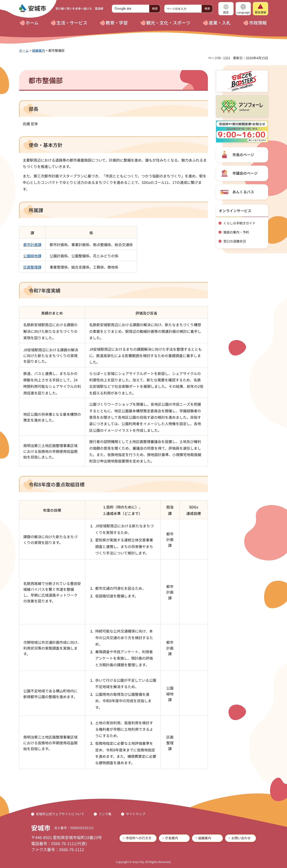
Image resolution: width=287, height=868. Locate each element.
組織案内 (39, 50)
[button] (226, 9)
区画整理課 (32, 267)
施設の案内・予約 (236, 232)
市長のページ (243, 155)
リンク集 (105, 814)
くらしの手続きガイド (239, 223)
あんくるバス (243, 192)
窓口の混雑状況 (235, 241)
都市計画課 (32, 245)
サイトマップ (136, 814)
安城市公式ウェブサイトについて (60, 814)
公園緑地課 (32, 256)
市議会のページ (245, 173)
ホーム (24, 50)
